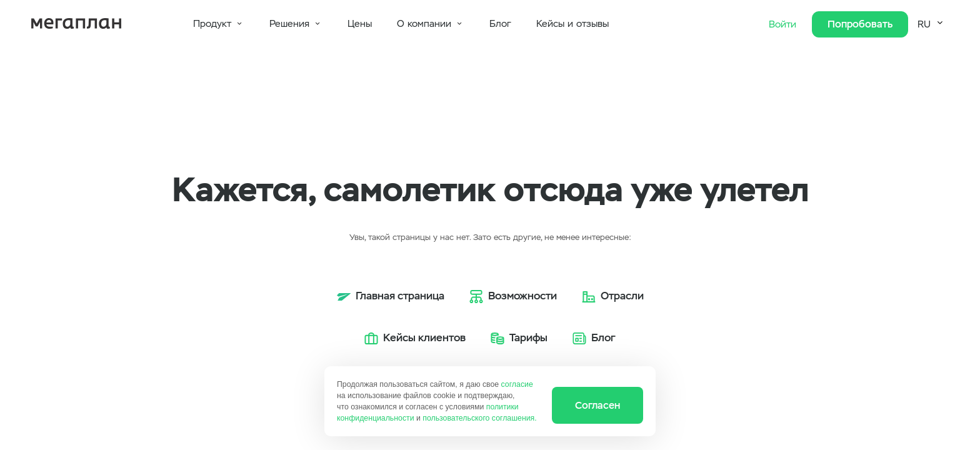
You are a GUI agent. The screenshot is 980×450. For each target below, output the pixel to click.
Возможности (522, 296)
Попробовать (860, 24)
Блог (500, 24)
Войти (784, 24)
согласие (517, 384)
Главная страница (400, 296)
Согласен (597, 405)
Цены (360, 24)
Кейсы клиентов (424, 337)
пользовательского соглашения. (479, 418)
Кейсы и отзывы (572, 24)
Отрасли (622, 296)
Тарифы (528, 337)
